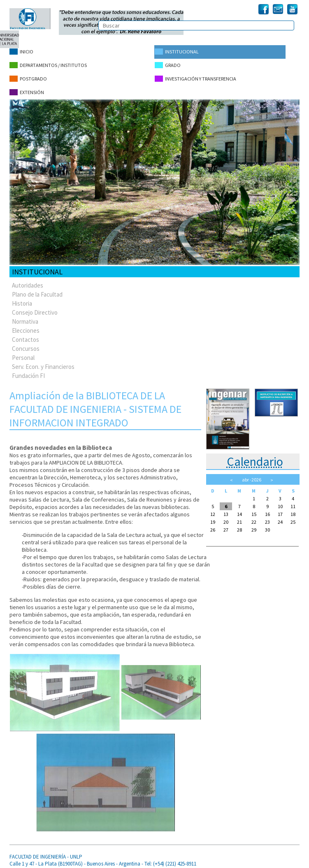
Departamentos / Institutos (48, 64)
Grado (167, 64)
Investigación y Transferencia (195, 77)
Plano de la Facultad (37, 291)
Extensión (27, 90)
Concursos (26, 345)
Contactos (26, 336)
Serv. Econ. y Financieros (43, 363)
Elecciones (26, 327)
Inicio (21, 52)
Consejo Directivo (35, 309)
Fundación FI (28, 372)
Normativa (25, 318)
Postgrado (28, 77)
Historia (22, 300)
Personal (23, 354)
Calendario (255, 458)
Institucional (176, 52)
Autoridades (28, 282)
